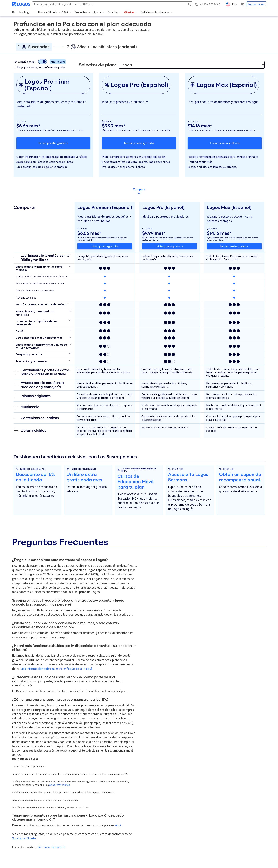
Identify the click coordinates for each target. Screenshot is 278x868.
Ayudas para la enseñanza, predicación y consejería (39, 385)
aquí (118, 825)
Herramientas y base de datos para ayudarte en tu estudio (42, 372)
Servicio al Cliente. (24, 838)
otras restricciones (60, 785)
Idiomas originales (32, 396)
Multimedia (26, 407)
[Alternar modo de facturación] (43, 62)
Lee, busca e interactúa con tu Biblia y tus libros (42, 258)
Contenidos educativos (36, 418)
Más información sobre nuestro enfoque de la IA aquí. (56, 669)
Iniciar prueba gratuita (53, 143)
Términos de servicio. (52, 847)
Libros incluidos (30, 431)
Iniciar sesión (256, 4)
